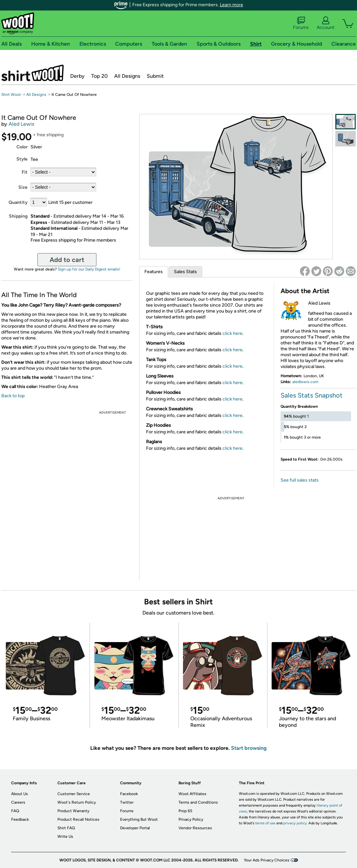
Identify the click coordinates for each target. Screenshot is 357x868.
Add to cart (67, 260)
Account (325, 23)
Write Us (65, 836)
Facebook (129, 794)
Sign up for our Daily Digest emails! (89, 269)
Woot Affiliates (192, 794)
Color (22, 147)
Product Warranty (73, 811)
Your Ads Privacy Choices (267, 860)
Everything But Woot (139, 819)
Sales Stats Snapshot (312, 395)
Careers (18, 802)
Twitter (127, 802)
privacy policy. (295, 823)
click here (232, 333)
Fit (25, 172)
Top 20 (99, 76)
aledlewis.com (305, 382)
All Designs (127, 76)
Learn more (231, 5)
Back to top (13, 396)
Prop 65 (185, 811)
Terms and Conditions (198, 802)
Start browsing (249, 748)
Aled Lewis (21, 124)
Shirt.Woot (32, 73)
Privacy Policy (191, 819)
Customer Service (74, 794)
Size (23, 187)
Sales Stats (185, 272)
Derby (77, 76)
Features (154, 272)
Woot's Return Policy (77, 802)
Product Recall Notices (78, 819)
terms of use (265, 823)
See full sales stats (300, 480)
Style (22, 159)
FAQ (15, 811)
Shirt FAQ (66, 828)
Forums (301, 23)
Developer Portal (135, 828)
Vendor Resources (195, 828)
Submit (155, 76)
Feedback (20, 819)
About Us (20, 794)
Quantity (18, 202)
